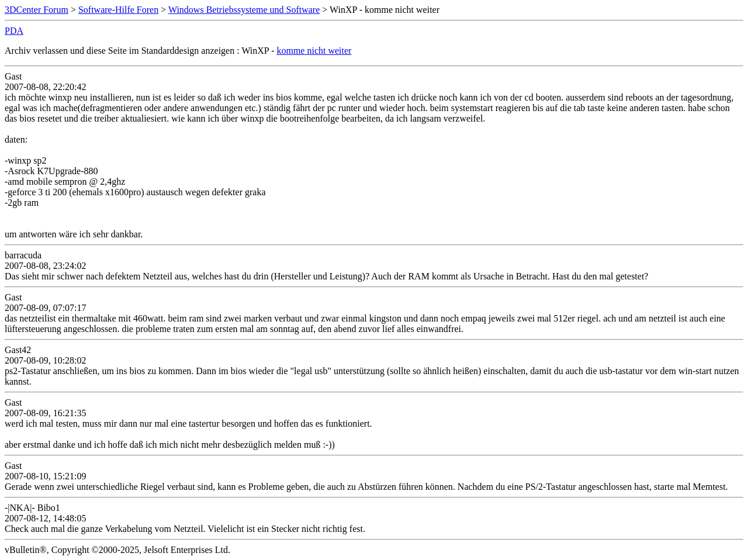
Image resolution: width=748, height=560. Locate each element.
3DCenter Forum (37, 10)
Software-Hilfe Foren (118, 10)
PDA (14, 31)
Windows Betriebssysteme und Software (244, 10)
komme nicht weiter (314, 51)
